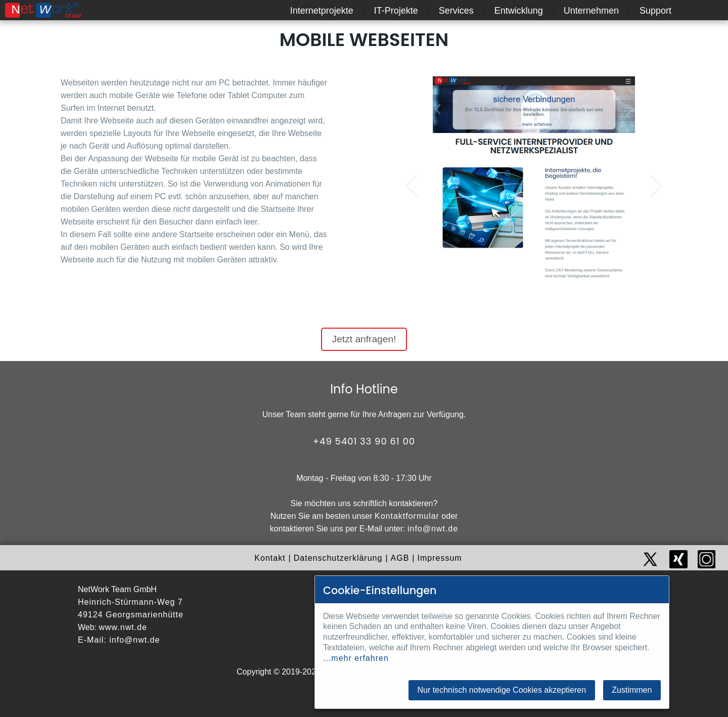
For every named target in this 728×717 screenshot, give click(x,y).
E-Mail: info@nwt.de (119, 640)
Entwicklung (519, 11)
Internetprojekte (322, 11)
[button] (412, 186)
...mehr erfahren (356, 658)
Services (456, 11)
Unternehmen (591, 11)
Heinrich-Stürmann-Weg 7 (130, 602)
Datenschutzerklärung (338, 558)
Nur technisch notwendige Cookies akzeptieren (502, 690)
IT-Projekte (396, 11)
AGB (400, 558)
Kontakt (270, 558)
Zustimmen (632, 690)
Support (655, 11)
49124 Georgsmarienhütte (131, 615)
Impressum (440, 558)
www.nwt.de (123, 627)
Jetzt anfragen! (364, 339)
